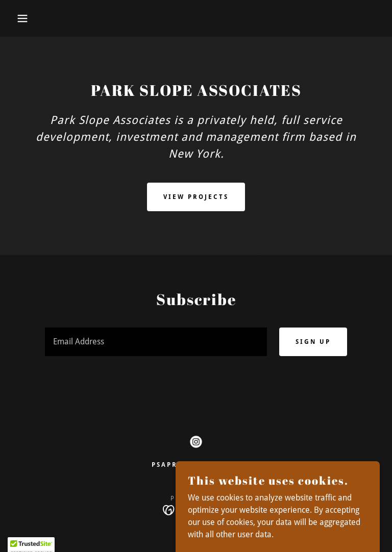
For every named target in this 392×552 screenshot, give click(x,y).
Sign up (313, 342)
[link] (196, 442)
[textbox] (156, 342)
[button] (20, 18)
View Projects (196, 197)
